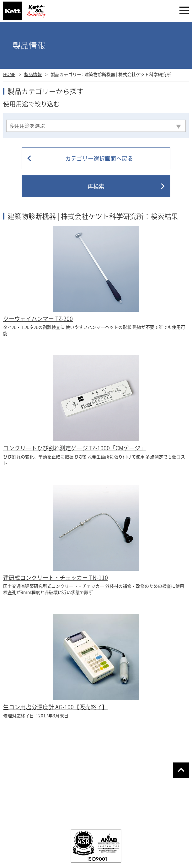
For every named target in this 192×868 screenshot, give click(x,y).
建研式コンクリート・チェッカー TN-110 (56, 578)
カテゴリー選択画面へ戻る (99, 158)
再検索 (96, 186)
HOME (9, 74)
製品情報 (33, 74)
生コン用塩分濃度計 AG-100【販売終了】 (55, 707)
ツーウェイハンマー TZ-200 (38, 319)
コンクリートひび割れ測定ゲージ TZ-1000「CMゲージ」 (75, 448)
